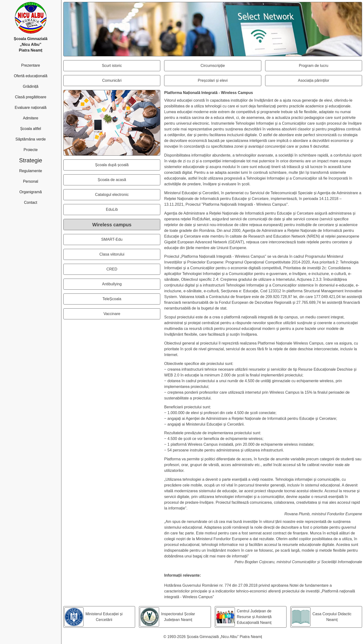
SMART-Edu (131, 241)
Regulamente (39, 170)
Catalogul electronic (128, 196)
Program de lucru (330, 67)
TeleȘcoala (131, 300)
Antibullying (131, 285)
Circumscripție (231, 67)
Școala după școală (128, 166)
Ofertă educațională (37, 75)
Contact (42, 202)
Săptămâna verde (37, 139)
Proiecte (41, 149)
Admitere (41, 118)
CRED (133, 271)
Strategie (39, 160)
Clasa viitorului (130, 256)
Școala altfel (40, 128)
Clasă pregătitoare (37, 97)
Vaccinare (132, 315)
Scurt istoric (131, 67)
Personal (41, 181)
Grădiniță (41, 86)
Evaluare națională (37, 107)
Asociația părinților (330, 82)
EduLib (133, 211)
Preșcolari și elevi (229, 82)
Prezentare (40, 65)
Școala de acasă (129, 181)
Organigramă (39, 191)
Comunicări (131, 82)
